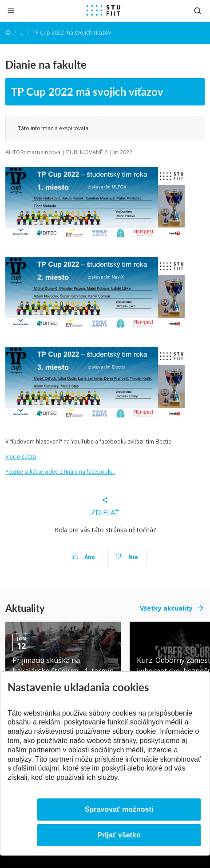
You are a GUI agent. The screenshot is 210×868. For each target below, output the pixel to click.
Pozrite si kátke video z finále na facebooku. (60, 472)
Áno (83, 557)
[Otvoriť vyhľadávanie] (198, 10)
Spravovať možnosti (119, 809)
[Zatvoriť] (11, 10)
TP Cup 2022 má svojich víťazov (87, 91)
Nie (127, 557)
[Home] (8, 33)
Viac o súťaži (21, 457)
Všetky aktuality (166, 608)
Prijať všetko (119, 835)
